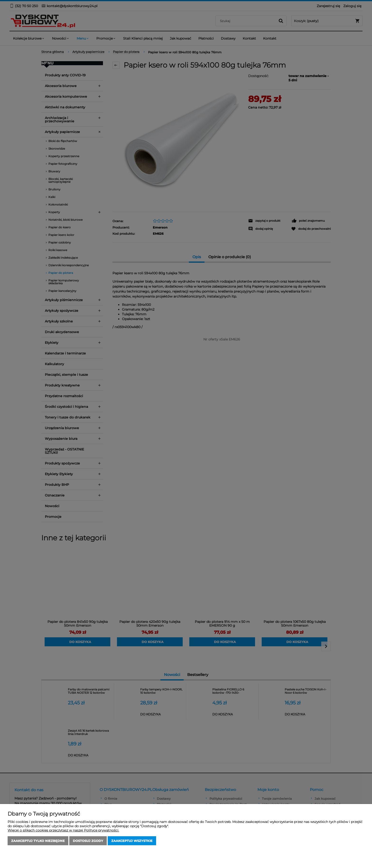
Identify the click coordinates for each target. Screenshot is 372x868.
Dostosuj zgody (88, 841)
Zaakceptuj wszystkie (132, 841)
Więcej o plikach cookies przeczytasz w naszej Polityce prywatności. (63, 830)
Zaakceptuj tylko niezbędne (38, 841)
